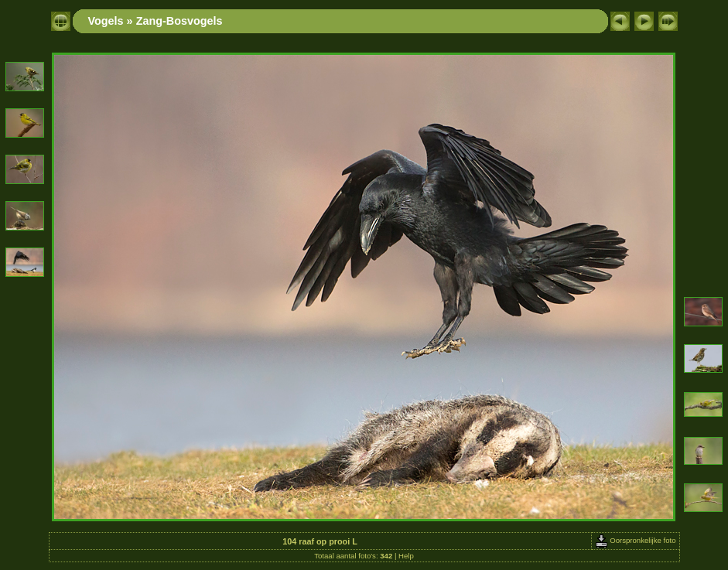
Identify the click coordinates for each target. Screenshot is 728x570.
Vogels (106, 21)
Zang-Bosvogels (179, 21)
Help (406, 556)
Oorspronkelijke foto (636, 540)
